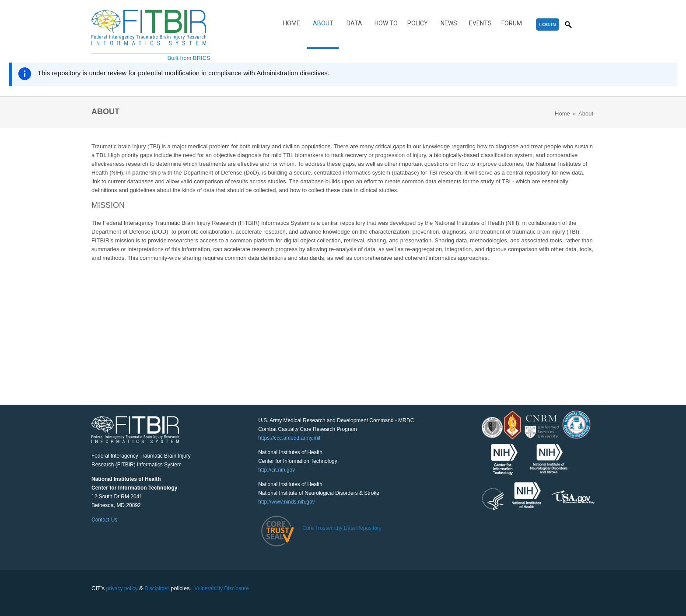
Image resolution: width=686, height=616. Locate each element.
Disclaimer (157, 588)
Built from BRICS (189, 58)
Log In (548, 24)
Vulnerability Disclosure (221, 588)
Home (292, 23)
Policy (418, 23)
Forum (512, 23)
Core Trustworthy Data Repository (342, 528)
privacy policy (122, 588)
